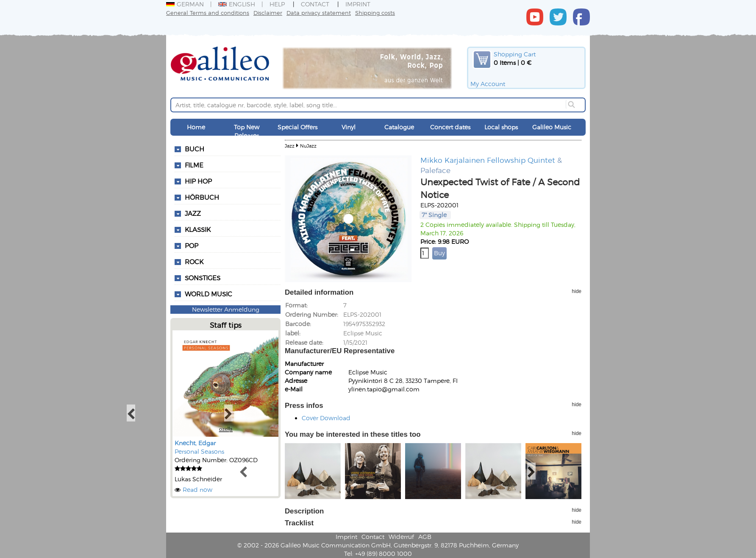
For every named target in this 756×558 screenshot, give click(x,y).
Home (196, 127)
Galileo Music (552, 127)
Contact (315, 4)
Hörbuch (202, 197)
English (237, 4)
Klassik (198, 229)
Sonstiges (203, 278)
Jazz (193, 213)
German (185, 4)
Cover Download (326, 418)
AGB (425, 537)
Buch (195, 149)
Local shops (501, 127)
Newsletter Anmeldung (226, 309)
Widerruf (401, 537)
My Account (488, 84)
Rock (194, 262)
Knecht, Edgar (195, 443)
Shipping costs (375, 13)
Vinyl (349, 127)
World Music (208, 294)
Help (277, 4)
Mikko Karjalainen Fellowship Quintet (488, 160)
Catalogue (399, 127)
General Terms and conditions (208, 13)
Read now (197, 490)
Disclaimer (268, 13)
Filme (194, 165)
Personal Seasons (199, 451)
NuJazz (308, 146)
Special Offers (297, 127)
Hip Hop (198, 181)
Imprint (358, 4)
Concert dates (450, 127)
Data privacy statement (319, 13)
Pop (192, 246)
